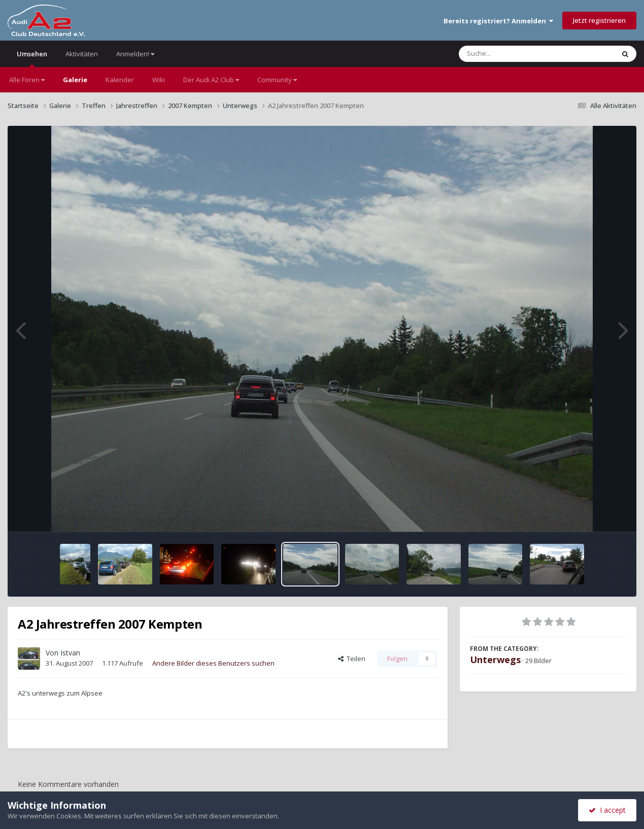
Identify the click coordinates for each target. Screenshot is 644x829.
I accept (607, 810)
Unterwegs (495, 660)
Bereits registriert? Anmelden (498, 21)
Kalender (120, 80)
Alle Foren (27, 80)
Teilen (352, 659)
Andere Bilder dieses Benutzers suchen (213, 663)
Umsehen (32, 58)
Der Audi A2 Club (211, 80)
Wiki (159, 80)
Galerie (75, 80)
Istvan (70, 653)
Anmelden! (135, 54)
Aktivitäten (82, 54)
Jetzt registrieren (599, 20)
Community (277, 80)
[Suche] (516, 54)
